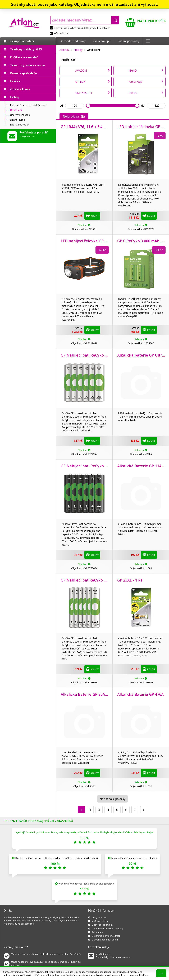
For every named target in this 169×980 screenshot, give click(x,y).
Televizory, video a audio (27, 65)
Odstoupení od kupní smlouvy (108, 929)
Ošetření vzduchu (20, 115)
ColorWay (136, 82)
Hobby (15, 97)
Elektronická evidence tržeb (106, 936)
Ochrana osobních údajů (105, 940)
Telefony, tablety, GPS (26, 49)
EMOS (133, 93)
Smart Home (17, 120)
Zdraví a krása (20, 89)
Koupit (92, 216)
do (143, 106)
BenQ (133, 71)
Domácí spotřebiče (23, 73)
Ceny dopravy (99, 917)
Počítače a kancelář (24, 57)
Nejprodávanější (74, 116)
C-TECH (80, 82)
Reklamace (97, 932)
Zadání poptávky (128, 41)
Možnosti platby (100, 921)
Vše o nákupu (102, 41)
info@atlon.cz (59, 33)
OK (161, 973)
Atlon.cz (65, 50)
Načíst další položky (113, 799)
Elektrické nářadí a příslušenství (28, 105)
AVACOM (81, 71)
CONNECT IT (84, 93)
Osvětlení (16, 110)
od (61, 106)
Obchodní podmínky (73, 41)
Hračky (15, 81)
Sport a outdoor (20, 124)
